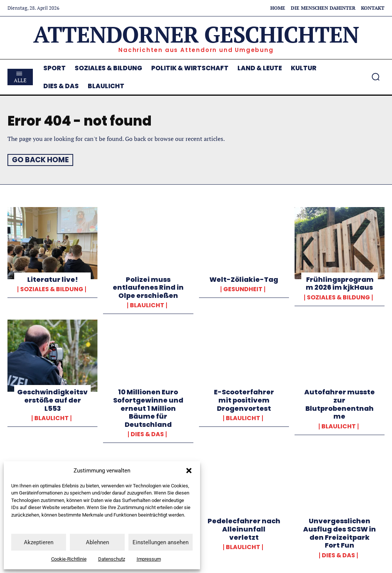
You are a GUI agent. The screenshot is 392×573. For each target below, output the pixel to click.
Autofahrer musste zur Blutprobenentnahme (340, 404)
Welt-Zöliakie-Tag (244, 279)
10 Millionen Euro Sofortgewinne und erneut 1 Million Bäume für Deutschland (148, 408)
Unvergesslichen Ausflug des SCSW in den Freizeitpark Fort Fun (340, 533)
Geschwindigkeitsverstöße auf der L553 (52, 400)
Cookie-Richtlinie (69, 559)
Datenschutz (112, 559)
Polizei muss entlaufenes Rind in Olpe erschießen (148, 287)
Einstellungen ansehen (161, 542)
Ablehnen (97, 542)
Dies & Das (147, 434)
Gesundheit (243, 289)
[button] (189, 471)
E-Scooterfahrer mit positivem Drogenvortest (244, 400)
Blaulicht (147, 305)
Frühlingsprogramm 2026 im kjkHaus (339, 283)
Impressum (149, 559)
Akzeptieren (39, 542)
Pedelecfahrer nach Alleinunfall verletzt (244, 529)
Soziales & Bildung (52, 289)
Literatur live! (53, 279)
